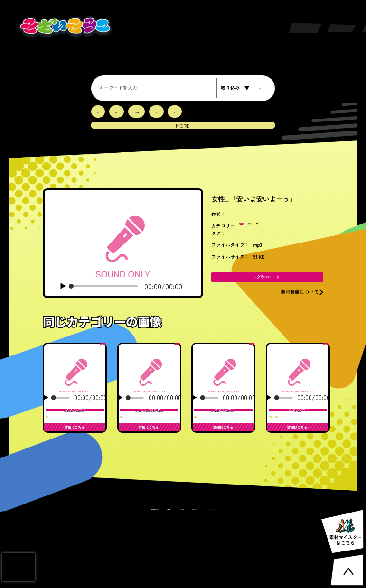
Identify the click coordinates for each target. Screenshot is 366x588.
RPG (178, 111)
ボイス (250, 232)
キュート (279, 458)
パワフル (278, 232)
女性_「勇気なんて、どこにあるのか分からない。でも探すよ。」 (149, 442)
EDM (122, 111)
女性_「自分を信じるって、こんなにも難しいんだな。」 (223, 442)
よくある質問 (175, 577)
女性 (304, 232)
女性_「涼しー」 (298, 435)
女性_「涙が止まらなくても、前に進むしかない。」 (75, 442)
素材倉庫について (118, 577)
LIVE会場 (150, 111)
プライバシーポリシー (244, 577)
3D (99, 111)
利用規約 (149, 577)
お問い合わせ (206, 577)
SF (201, 111)
